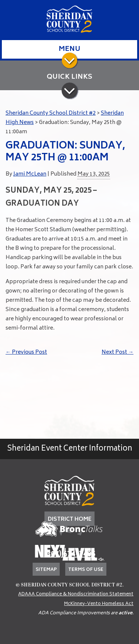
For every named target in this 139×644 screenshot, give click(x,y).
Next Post (118, 352)
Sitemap (46, 570)
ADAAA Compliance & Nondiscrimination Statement (76, 594)
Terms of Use (86, 570)
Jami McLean (30, 174)
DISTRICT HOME (70, 519)
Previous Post (26, 352)
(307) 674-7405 (70, 555)
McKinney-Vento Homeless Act (99, 604)
